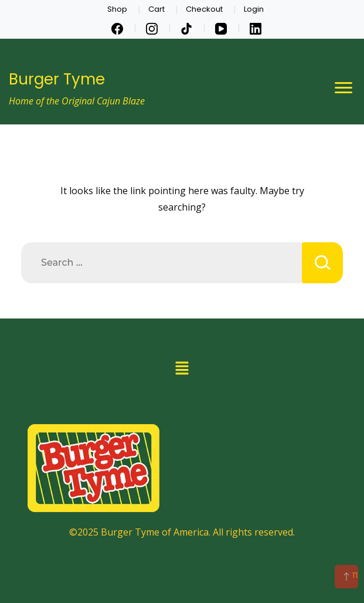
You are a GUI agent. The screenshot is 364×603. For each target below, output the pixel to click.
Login (254, 9)
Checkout (204, 9)
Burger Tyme (57, 79)
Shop (117, 9)
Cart (157, 9)
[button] (182, 368)
